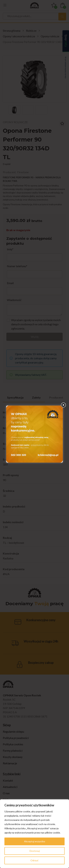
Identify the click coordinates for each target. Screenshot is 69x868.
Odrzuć (34, 860)
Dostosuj (35, 851)
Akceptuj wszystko (35, 841)
